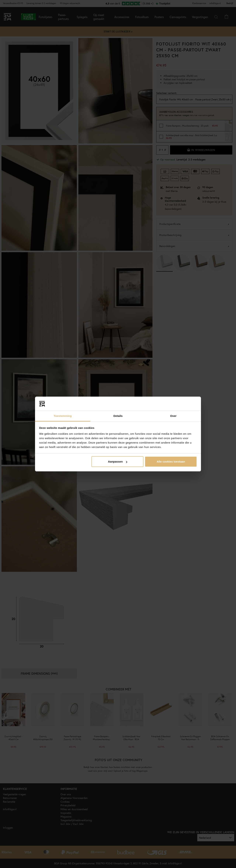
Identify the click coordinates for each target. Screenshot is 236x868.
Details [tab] (118, 416)
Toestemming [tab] (63, 416)
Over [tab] (173, 416)
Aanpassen (118, 462)
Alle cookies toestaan (171, 462)
